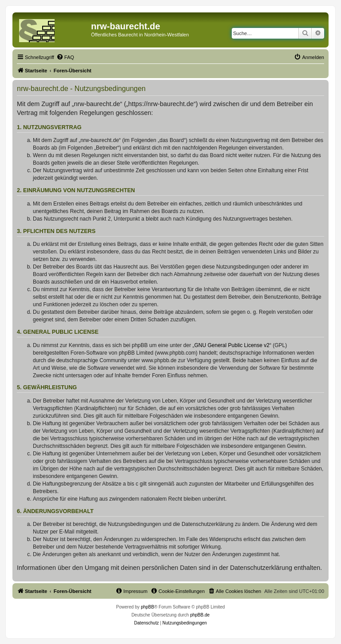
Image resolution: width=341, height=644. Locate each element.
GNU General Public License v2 (232, 345)
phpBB (147, 607)
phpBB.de (200, 615)
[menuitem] (65, 57)
